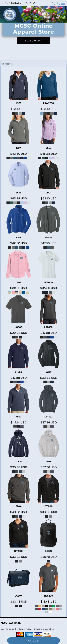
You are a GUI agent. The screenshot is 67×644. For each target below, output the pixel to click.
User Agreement (8, 629)
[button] (58, 3)
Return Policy (25, 629)
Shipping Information (44, 629)
